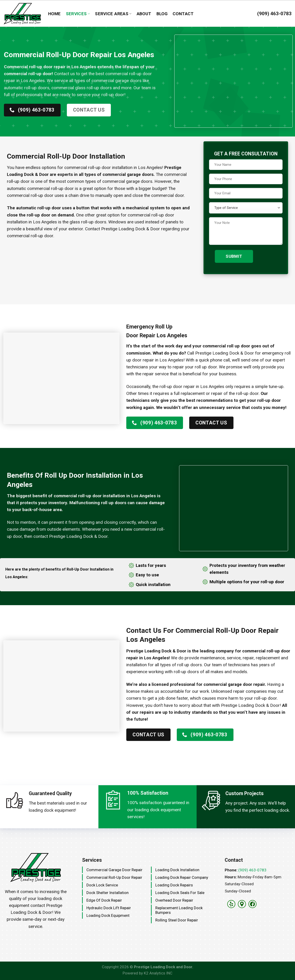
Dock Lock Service (102, 885)
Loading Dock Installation (177, 870)
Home (55, 14)
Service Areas (113, 14)
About (144, 14)
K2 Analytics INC (158, 973)
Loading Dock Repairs (174, 885)
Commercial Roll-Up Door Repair (114, 877)
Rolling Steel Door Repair (177, 920)
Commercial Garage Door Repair (114, 870)
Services (78, 14)
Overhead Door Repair (174, 900)
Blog (162, 14)
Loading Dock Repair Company (182, 877)
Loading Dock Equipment (108, 915)
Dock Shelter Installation (108, 893)
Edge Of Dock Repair (104, 900)
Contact (183, 14)
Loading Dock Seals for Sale (180, 893)
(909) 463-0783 (252, 870)
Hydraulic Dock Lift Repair (109, 908)
